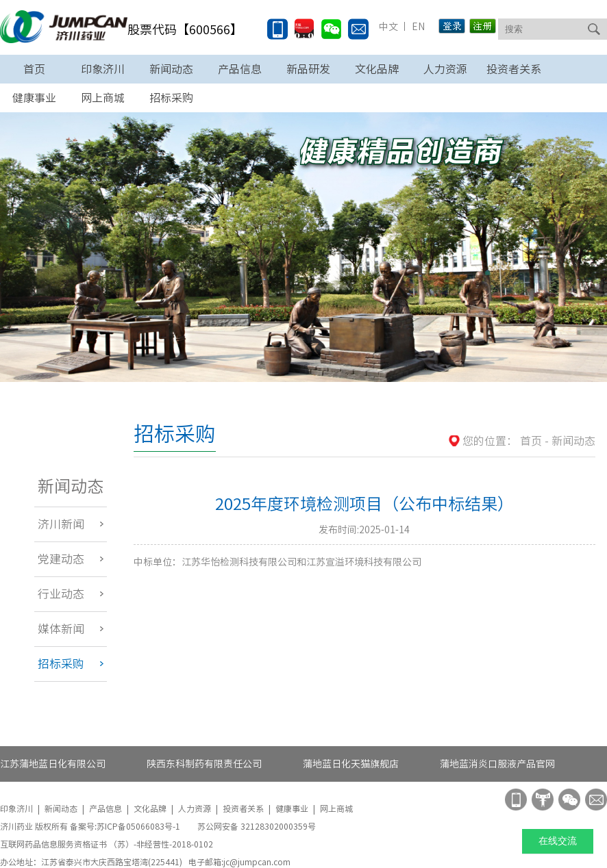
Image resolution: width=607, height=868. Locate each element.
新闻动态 (171, 69)
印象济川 (103, 69)
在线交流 (558, 841)
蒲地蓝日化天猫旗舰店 (351, 764)
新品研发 (308, 69)
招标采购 (61, 664)
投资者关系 (514, 69)
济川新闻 (61, 524)
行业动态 (61, 594)
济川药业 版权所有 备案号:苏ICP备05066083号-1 (91, 826)
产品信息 (240, 69)
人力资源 (445, 69)
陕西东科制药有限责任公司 (204, 764)
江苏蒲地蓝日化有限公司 (53, 764)
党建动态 (61, 559)
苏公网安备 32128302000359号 (257, 826)
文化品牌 (377, 69)
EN (417, 27)
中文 (388, 27)
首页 (34, 69)
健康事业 (292, 808)
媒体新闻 (61, 629)
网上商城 (336, 808)
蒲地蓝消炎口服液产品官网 (497, 764)
